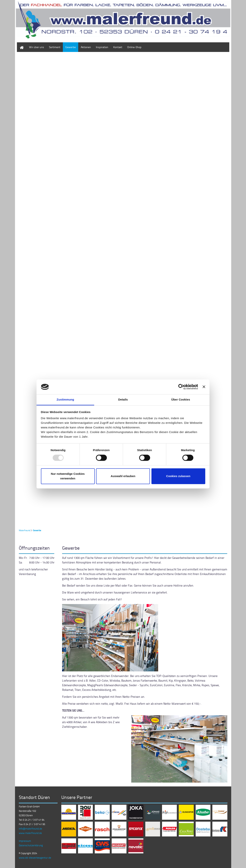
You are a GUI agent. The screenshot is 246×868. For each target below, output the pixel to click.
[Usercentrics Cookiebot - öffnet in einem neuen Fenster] (181, 387)
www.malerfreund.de (30, 833)
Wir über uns (37, 47)
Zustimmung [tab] (65, 399)
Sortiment (55, 47)
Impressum (25, 841)
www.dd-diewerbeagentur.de (35, 858)
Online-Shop (134, 47)
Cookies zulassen (178, 476)
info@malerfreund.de (30, 829)
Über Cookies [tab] (181, 399)
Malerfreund (25, 530)
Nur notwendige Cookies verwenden (68, 476)
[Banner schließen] (204, 387)
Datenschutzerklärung (31, 845)
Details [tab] (123, 399)
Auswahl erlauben (123, 476)
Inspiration (102, 47)
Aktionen (86, 47)
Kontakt (118, 47)
